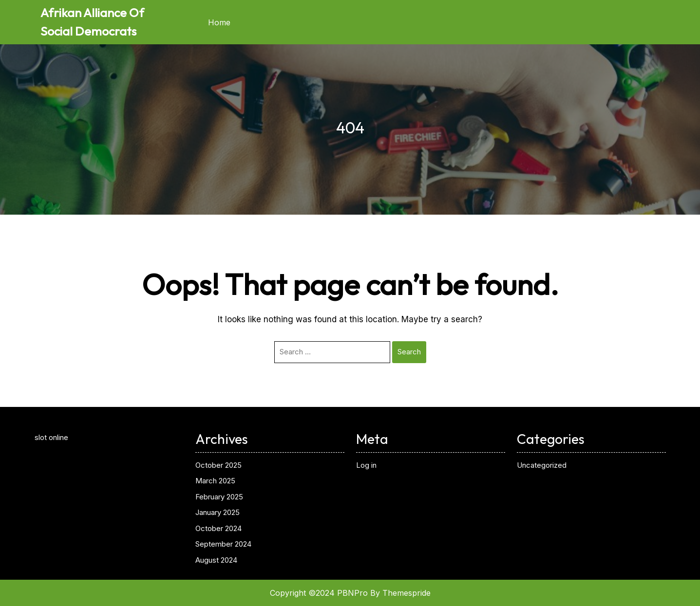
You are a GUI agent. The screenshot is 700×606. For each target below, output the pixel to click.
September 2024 (223, 544)
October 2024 (218, 528)
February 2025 (219, 497)
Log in (366, 465)
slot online (51, 437)
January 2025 (218, 512)
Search (409, 352)
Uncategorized (542, 465)
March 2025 (215, 481)
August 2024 (216, 560)
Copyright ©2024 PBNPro (319, 593)
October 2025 (218, 465)
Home (219, 22)
